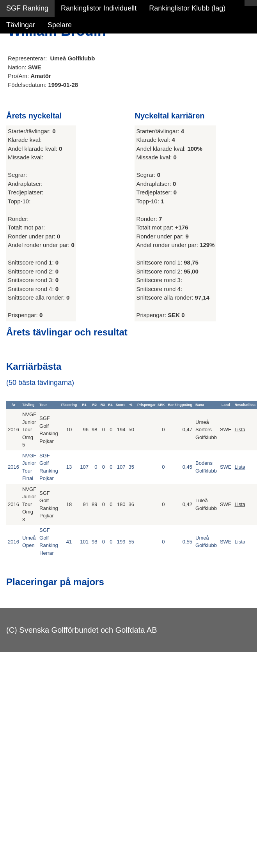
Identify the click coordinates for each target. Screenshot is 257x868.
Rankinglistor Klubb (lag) (187, 8)
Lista (240, 430)
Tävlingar (21, 25)
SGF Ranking (27, 8)
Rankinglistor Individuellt (99, 8)
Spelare (60, 25)
